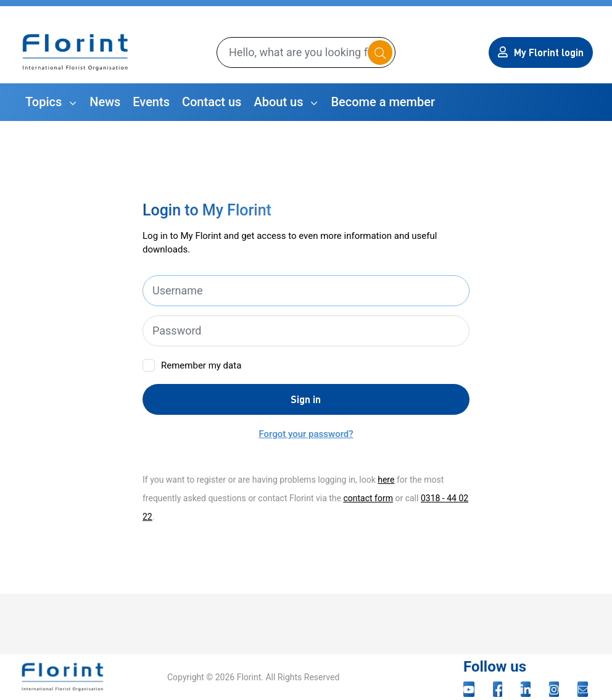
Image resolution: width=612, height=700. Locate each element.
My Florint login (541, 52)
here (386, 480)
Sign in (306, 399)
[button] (51, 102)
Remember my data (201, 365)
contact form (368, 498)
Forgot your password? (306, 434)
